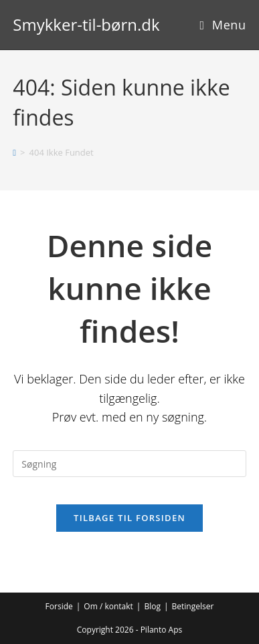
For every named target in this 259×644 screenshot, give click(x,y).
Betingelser (193, 606)
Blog (152, 606)
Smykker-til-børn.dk (86, 24)
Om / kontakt (108, 606)
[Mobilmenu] (223, 25)
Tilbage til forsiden (129, 518)
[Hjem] (14, 152)
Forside (59, 606)
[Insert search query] (129, 464)
